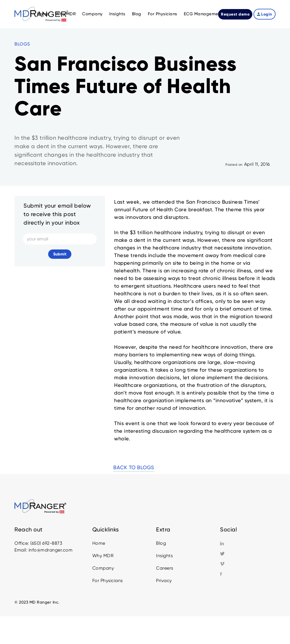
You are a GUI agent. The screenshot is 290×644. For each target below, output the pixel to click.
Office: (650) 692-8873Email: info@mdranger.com (43, 547)
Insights (164, 556)
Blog (161, 543)
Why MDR (103, 556)
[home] (41, 14)
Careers (165, 568)
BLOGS (22, 44)
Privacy (164, 581)
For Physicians (108, 581)
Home (99, 543)
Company (103, 568)
